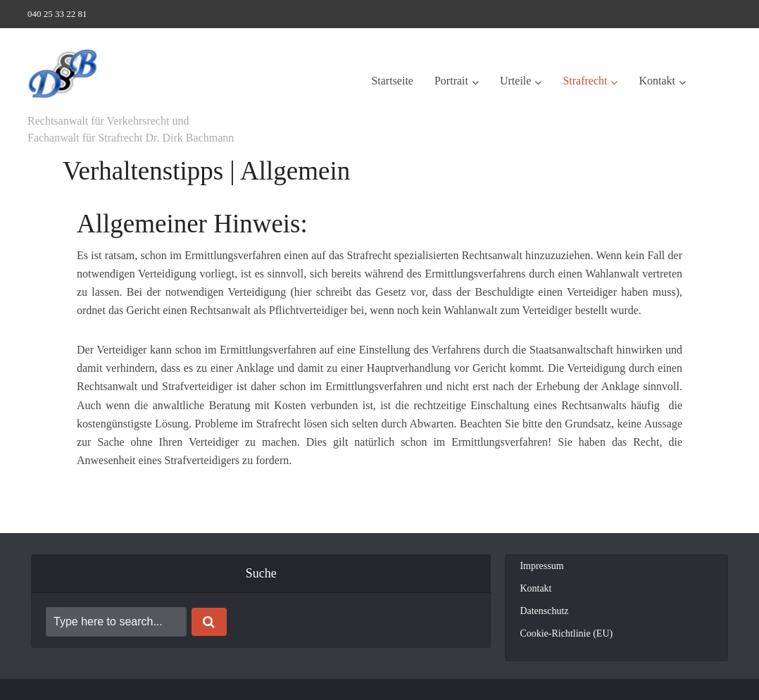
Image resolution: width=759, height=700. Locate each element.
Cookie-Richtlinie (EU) (566, 633)
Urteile (515, 81)
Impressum (541, 566)
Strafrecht (585, 81)
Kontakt (657, 81)
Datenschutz (544, 611)
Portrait (451, 81)
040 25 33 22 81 (57, 14)
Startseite (392, 81)
